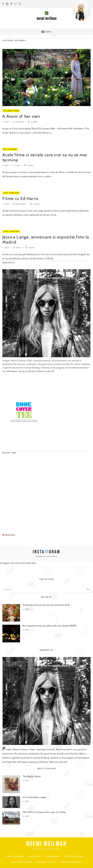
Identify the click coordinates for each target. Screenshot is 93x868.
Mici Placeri (10, 149)
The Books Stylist (32, 776)
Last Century (11, 193)
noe (7, 122)
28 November (20, 204)
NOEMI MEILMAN (46, 844)
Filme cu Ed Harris (20, 199)
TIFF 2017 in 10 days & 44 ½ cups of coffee (44, 812)
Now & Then (34, 856)
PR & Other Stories (22, 862)
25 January (18, 122)
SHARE (33, 122)
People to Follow (73, 856)
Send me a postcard (71, 862)
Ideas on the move (46, 862)
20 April (17, 248)
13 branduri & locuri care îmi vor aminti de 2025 (46, 605)
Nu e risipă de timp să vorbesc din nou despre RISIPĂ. (50, 626)
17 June (17, 166)
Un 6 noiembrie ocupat (34, 797)
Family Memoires (15, 856)
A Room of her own (21, 116)
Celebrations (11, 111)
